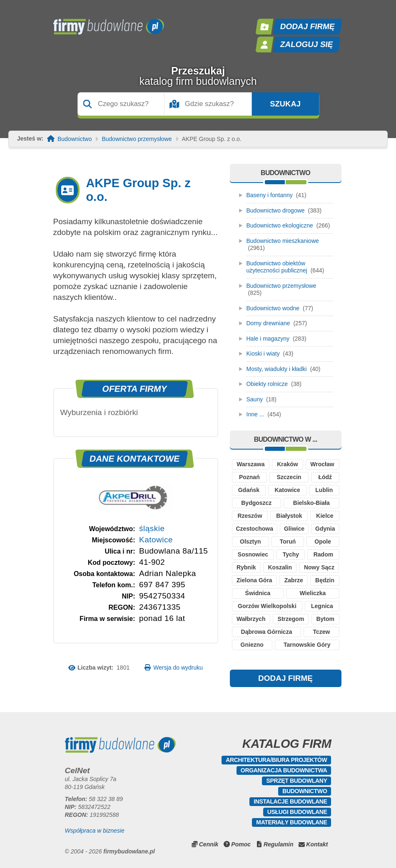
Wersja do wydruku (178, 668)
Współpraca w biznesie (95, 831)
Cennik (209, 844)
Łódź (325, 477)
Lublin (324, 490)
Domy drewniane (268, 323)
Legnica (322, 606)
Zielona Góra (254, 580)
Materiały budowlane (291, 822)
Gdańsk (249, 490)
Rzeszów (250, 516)
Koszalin (280, 567)
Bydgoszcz (256, 503)
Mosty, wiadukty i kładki (277, 369)
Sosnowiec (253, 554)
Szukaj (285, 104)
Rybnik (246, 567)
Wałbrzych (251, 619)
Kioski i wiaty (263, 354)
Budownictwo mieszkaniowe (283, 241)
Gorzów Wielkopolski (267, 606)
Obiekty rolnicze (267, 384)
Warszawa (250, 464)
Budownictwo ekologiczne (280, 225)
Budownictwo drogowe (276, 210)
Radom (323, 554)
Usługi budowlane (297, 812)
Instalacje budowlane (290, 801)
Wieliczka (313, 593)
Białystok (289, 516)
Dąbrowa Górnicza (267, 632)
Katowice (156, 540)
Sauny (255, 399)
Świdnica (258, 593)
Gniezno (252, 645)
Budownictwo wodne (273, 308)
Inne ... (255, 414)
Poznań (249, 477)
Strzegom (291, 619)
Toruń (288, 542)
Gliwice (294, 529)
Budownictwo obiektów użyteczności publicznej (277, 267)
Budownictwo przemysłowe (137, 139)
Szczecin (289, 477)
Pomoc (241, 844)
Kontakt (317, 844)
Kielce (325, 516)
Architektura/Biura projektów (276, 760)
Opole (323, 542)
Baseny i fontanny (270, 195)
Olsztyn (250, 542)
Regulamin (279, 844)
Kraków (288, 464)
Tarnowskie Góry (307, 645)
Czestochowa (255, 529)
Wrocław (322, 464)
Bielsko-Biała (311, 503)
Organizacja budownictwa (284, 770)
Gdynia (325, 529)
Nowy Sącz (319, 567)
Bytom (325, 619)
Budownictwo (75, 139)
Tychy (291, 554)
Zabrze (294, 580)
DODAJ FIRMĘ (285, 678)
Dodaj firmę (307, 26)
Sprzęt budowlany (296, 781)
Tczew (321, 632)
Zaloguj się (306, 44)
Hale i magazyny (268, 339)
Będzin (325, 580)
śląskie (152, 528)
